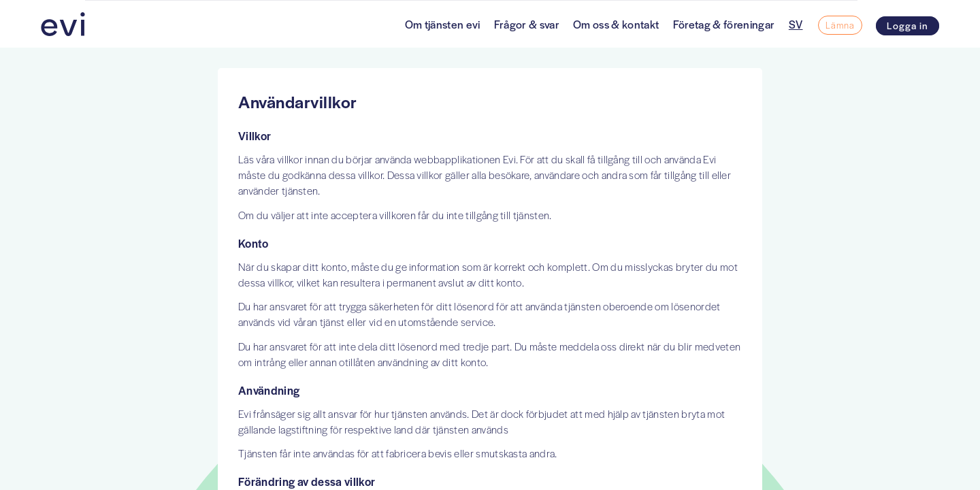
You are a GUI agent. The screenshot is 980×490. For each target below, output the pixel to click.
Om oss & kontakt (616, 24)
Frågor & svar (527, 24)
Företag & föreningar (724, 24)
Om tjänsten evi (443, 24)
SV (796, 24)
